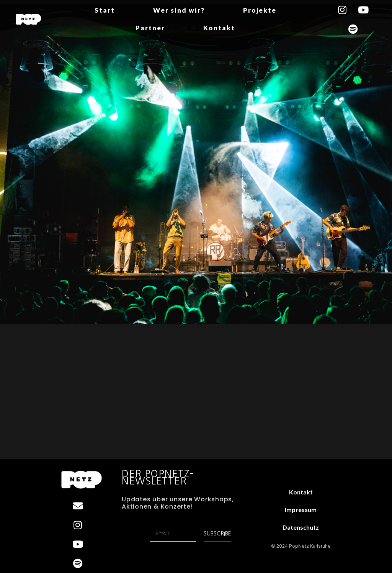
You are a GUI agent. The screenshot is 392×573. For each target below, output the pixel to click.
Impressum (301, 510)
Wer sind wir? (179, 10)
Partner (150, 28)
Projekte (260, 10)
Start (105, 10)
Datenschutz (301, 527)
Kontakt (219, 28)
